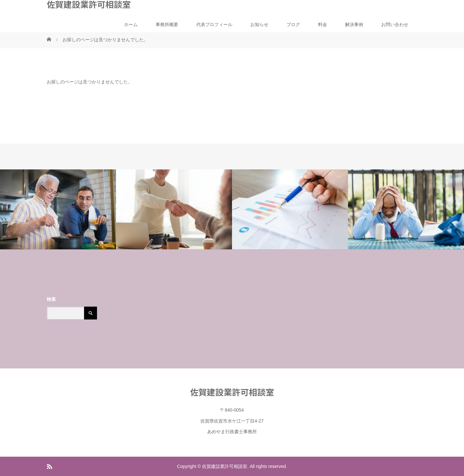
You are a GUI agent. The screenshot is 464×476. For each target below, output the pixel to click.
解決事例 (354, 24)
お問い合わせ (395, 24)
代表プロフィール (214, 24)
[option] (58, 209)
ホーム (131, 24)
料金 (323, 24)
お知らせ (259, 24)
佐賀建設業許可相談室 (89, 4)
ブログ (293, 24)
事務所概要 (167, 24)
